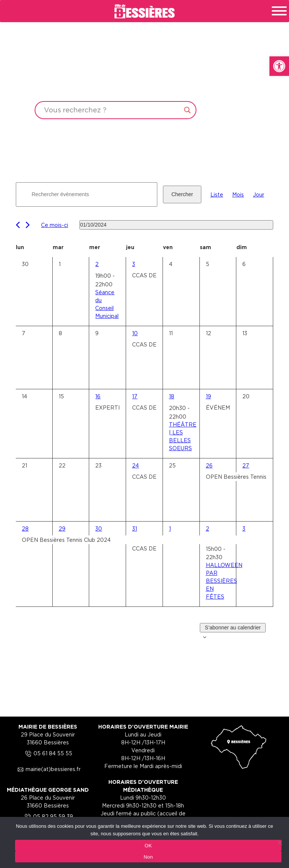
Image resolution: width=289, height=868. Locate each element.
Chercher (182, 194)
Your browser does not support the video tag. (144, 72)
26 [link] (209, 465)
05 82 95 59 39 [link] (48, 816)
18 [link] (172, 396)
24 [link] (135, 465)
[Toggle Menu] (279, 11)
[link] (279, 66)
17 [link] (135, 396)
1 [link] (170, 529)
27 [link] (246, 465)
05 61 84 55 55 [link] (48, 753)
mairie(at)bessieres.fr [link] (48, 769)
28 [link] (25, 529)
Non (148, 857)
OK (148, 846)
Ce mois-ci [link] (55, 225)
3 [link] (134, 264)
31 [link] (135, 529)
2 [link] (97, 264)
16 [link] (98, 396)
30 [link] (99, 529)
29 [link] (62, 529)
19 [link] (208, 396)
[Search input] (112, 110)
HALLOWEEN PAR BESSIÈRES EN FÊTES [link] (224, 581)
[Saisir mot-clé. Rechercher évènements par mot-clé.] (87, 194)
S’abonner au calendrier (233, 628)
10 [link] (135, 333)
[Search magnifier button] (187, 110)
